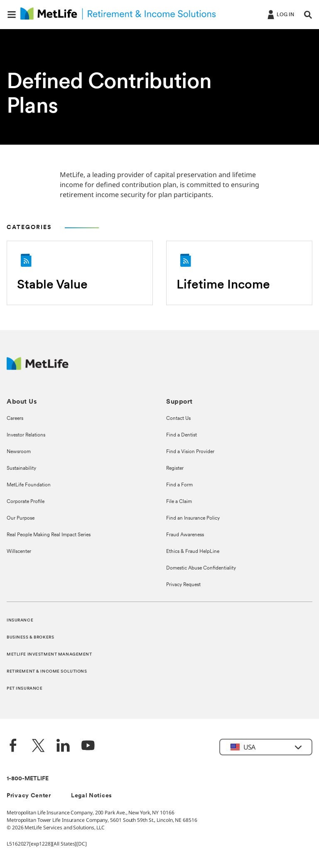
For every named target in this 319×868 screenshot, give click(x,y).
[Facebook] (13, 746)
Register (175, 469)
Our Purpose (21, 518)
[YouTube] (88, 746)
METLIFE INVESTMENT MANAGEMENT (49, 655)
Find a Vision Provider (190, 452)
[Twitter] (38, 746)
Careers (15, 419)
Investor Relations (26, 435)
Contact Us (178, 419)
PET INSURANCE (25, 689)
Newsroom (19, 452)
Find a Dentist (182, 435)
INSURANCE (20, 620)
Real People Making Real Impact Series (49, 535)
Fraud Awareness (185, 535)
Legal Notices (92, 796)
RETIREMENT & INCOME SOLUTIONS (47, 672)
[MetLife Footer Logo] (38, 368)
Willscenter (19, 552)
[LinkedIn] (63, 746)
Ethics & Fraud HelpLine (193, 552)
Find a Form (179, 485)
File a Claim (179, 502)
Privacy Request (183, 585)
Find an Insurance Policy (193, 518)
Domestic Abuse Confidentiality (201, 568)
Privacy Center (29, 796)
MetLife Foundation (29, 485)
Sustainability (21, 469)
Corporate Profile (26, 502)
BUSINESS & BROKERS (30, 637)
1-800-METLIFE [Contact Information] (28, 779)
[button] (12, 15)
